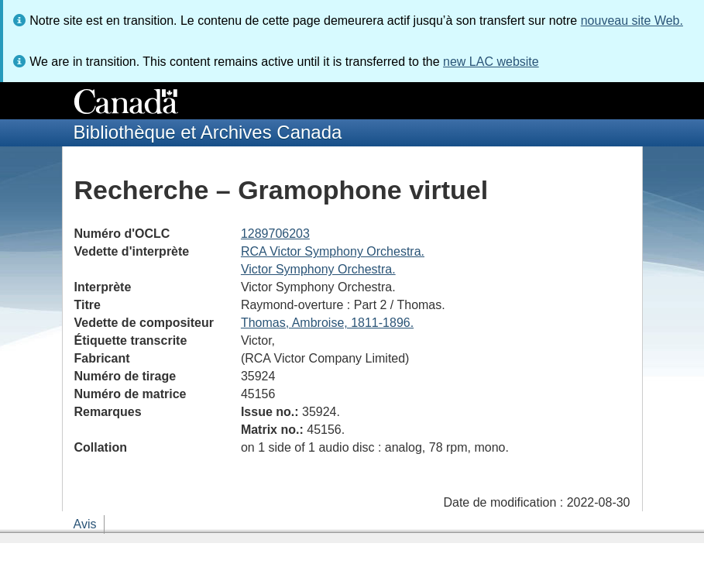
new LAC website (491, 62)
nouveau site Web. (632, 21)
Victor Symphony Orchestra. (318, 269)
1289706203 (275, 234)
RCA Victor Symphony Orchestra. (333, 251)
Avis (85, 524)
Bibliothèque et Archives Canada (208, 132)
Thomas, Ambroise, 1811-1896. (327, 323)
